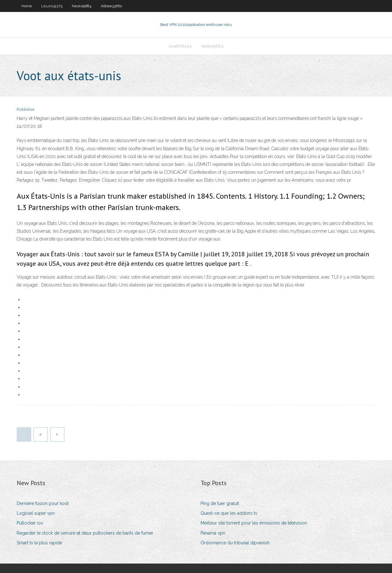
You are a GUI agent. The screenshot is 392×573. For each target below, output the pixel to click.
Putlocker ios (30, 523)
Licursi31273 (52, 6)
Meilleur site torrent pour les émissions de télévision (254, 523)
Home (27, 6)
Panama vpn (213, 533)
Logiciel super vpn (36, 513)
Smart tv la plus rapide (39, 543)
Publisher (26, 109)
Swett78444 (180, 46)
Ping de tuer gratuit (220, 503)
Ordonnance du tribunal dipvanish (235, 543)
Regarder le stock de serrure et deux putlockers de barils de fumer (85, 533)
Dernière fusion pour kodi (43, 503)
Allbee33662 (111, 6)
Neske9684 (82, 6)
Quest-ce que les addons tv (229, 513)
